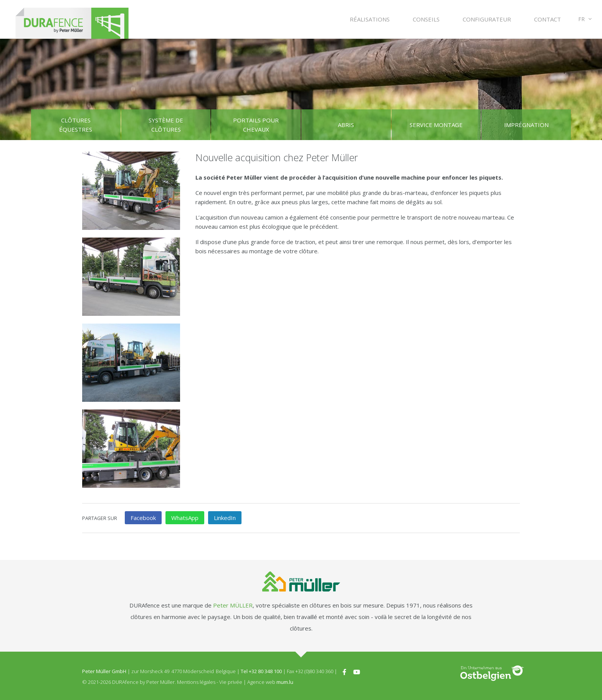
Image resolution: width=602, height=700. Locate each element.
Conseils (426, 19)
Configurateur (487, 19)
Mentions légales (196, 682)
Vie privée (231, 682)
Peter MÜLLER (233, 605)
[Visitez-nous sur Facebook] (344, 671)
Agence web (261, 682)
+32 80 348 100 (265, 671)
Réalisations (370, 19)
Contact (547, 19)
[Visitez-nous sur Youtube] (357, 671)
